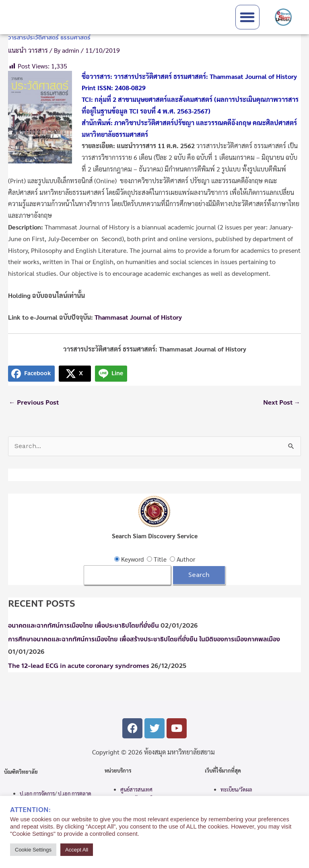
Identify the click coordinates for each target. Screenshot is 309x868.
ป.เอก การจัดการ (37, 793)
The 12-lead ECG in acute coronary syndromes (79, 666)
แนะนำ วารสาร (28, 50)
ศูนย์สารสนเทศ (136, 789)
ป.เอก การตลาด (75, 793)
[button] (248, 17)
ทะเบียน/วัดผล (236, 789)
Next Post (282, 403)
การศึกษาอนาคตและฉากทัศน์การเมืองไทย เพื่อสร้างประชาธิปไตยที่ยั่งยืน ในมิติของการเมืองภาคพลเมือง (144, 639)
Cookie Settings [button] (33, 850)
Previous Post (34, 403)
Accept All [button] (77, 850)
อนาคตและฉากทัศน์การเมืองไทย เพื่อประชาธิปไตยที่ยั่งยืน (83, 626)
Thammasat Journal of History (138, 317)
